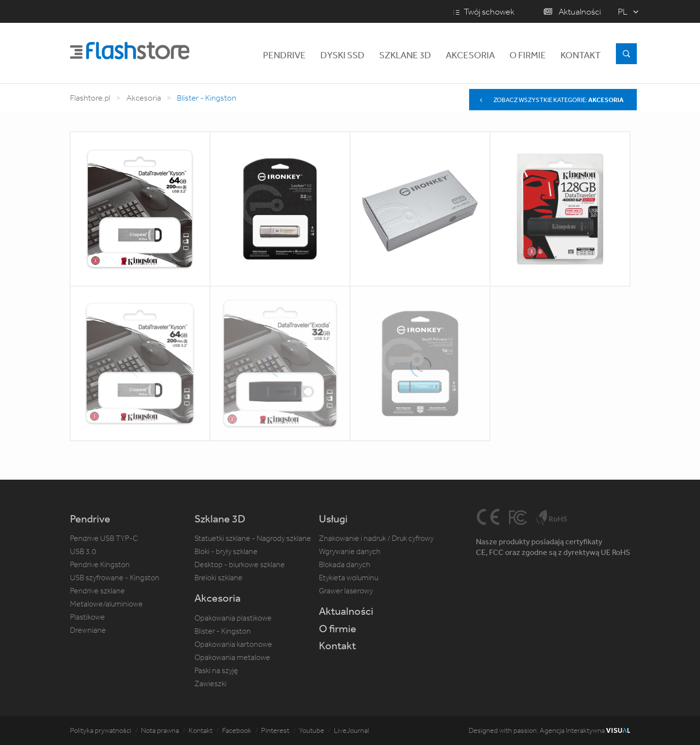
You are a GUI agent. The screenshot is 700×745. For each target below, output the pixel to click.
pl (623, 12)
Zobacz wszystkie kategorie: (551, 100)
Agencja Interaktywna (585, 730)
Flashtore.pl (90, 98)
